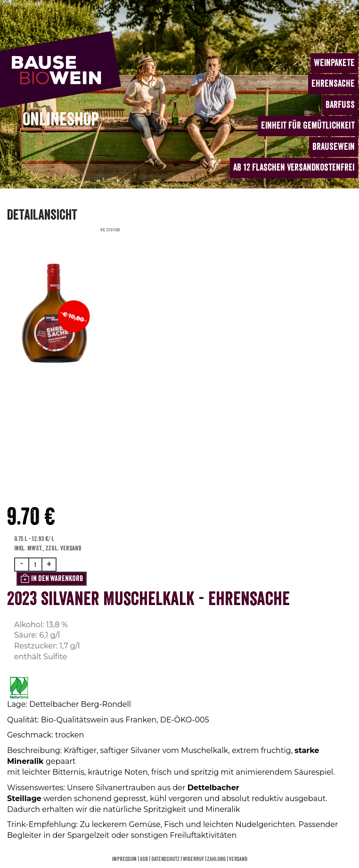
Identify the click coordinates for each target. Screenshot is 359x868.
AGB (144, 859)
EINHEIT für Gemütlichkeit (308, 126)
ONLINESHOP (61, 119)
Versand (238, 859)
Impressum (125, 859)
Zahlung (217, 859)
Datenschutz (166, 859)
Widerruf (194, 859)
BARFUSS (340, 105)
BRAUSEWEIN (334, 147)
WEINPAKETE (334, 63)
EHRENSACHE (333, 84)
